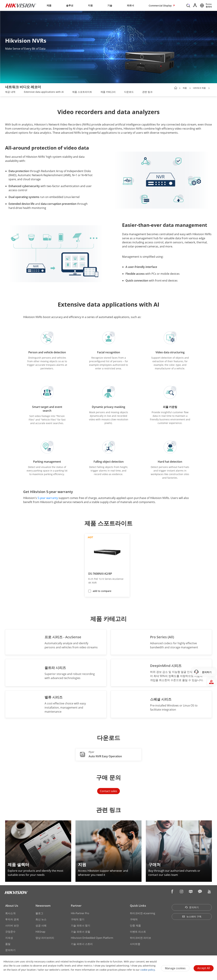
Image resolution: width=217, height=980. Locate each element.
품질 (8, 944)
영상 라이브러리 (45, 938)
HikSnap (40, 932)
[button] (190, 88)
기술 (110, 5)
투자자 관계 (12, 919)
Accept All (204, 968)
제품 (49, 5)
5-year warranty (48, 498)
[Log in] (195, 5)
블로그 (39, 913)
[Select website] (205, 5)
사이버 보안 (12, 925)
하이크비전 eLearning (142, 913)
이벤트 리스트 (138, 932)
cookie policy (148, 970)
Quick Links (138, 906)
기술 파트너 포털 (80, 932)
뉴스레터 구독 (192, 916)
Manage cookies (175, 968)
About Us (12, 906)
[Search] (188, 5)
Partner (76, 906)
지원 (90, 5)
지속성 (9, 938)
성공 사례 (41, 925)
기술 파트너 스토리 (82, 944)
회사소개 (10, 913)
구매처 (134, 919)
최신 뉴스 (41, 919)
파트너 (130, 5)
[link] (10, 92)
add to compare (102, 591)
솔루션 (70, 5)
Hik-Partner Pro (80, 913)
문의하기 (10, 950)
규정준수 (10, 932)
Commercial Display (161, 6)
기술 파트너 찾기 (80, 925)
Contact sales (109, 791)
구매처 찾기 (78, 919)
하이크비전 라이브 (141, 938)
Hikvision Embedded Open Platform (92, 938)
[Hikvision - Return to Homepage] (21, 5)
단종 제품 (135, 925)
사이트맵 (135, 944)
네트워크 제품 (199, 88)
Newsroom (43, 906)
